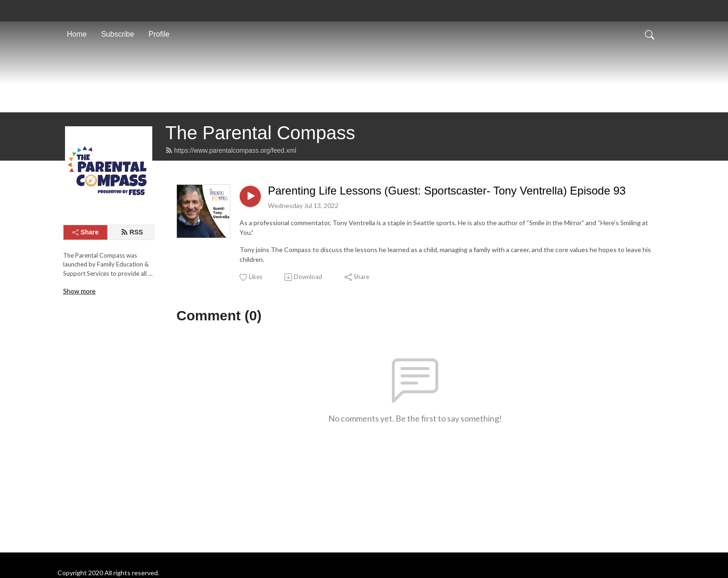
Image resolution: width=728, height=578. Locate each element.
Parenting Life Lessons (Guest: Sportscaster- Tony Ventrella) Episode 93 (447, 241)
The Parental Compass (260, 183)
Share (86, 282)
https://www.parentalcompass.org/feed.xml (231, 201)
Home (77, 34)
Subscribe (118, 34)
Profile (159, 34)
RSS (132, 282)
